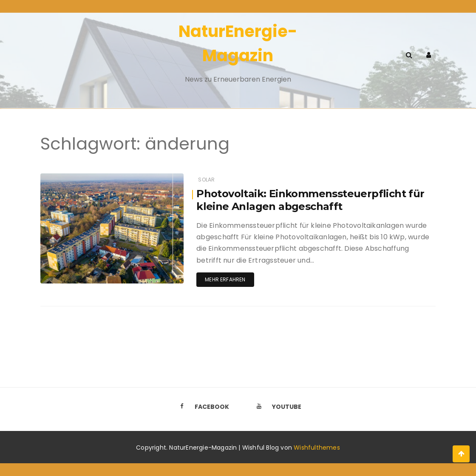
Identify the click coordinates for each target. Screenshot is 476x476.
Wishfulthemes (317, 448)
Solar (206, 180)
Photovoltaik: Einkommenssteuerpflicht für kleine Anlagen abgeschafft (310, 200)
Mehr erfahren (225, 279)
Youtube (277, 407)
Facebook (202, 407)
